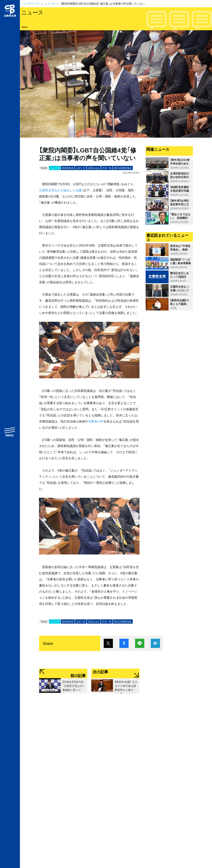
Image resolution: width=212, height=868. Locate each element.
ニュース (50, 3)
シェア (124, 643)
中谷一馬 (107, 168)
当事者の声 (96, 421)
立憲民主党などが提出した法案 (60, 190)
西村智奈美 (68, 168)
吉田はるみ (94, 168)
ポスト (108, 643)
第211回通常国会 (123, 168)
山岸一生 (81, 168)
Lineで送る (140, 643)
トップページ (31, 3)
